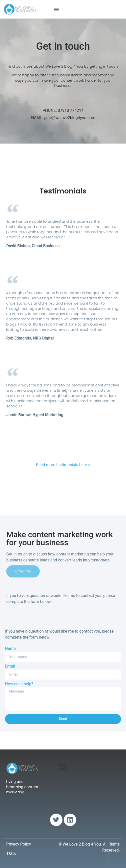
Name (10, 649)
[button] (56, 9)
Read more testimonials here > (63, 465)
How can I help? (19, 684)
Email (10, 666)
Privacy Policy (19, 844)
